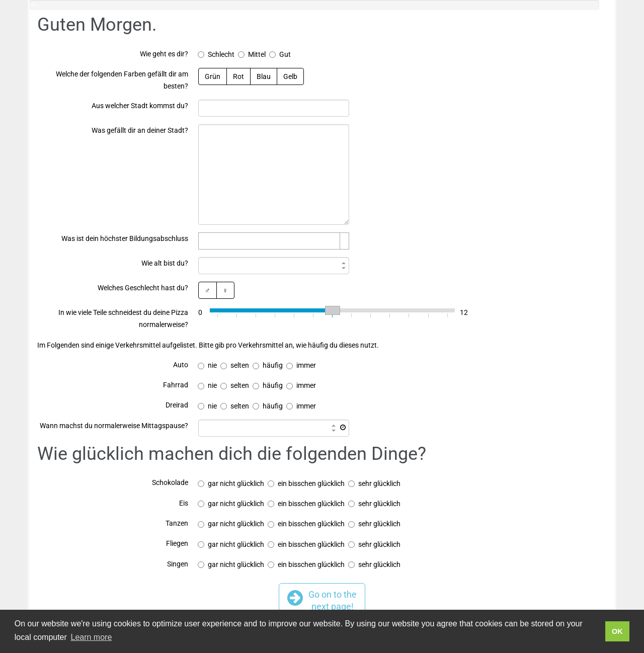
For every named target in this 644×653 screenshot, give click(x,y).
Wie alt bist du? (165, 263)
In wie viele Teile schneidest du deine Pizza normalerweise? (123, 318)
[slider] (332, 310)
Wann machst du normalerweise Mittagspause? (114, 426)
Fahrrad (176, 385)
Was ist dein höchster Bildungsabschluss (125, 238)
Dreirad (177, 405)
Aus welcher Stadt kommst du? (140, 106)
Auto (181, 365)
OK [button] (617, 631)
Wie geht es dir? (164, 54)
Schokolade (170, 482)
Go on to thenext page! (322, 600)
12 (464, 312)
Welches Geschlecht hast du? (143, 288)
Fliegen (177, 543)
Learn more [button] (91, 637)
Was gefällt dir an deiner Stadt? (140, 130)
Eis (184, 503)
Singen (178, 564)
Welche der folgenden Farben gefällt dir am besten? (122, 80)
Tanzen (177, 523)
